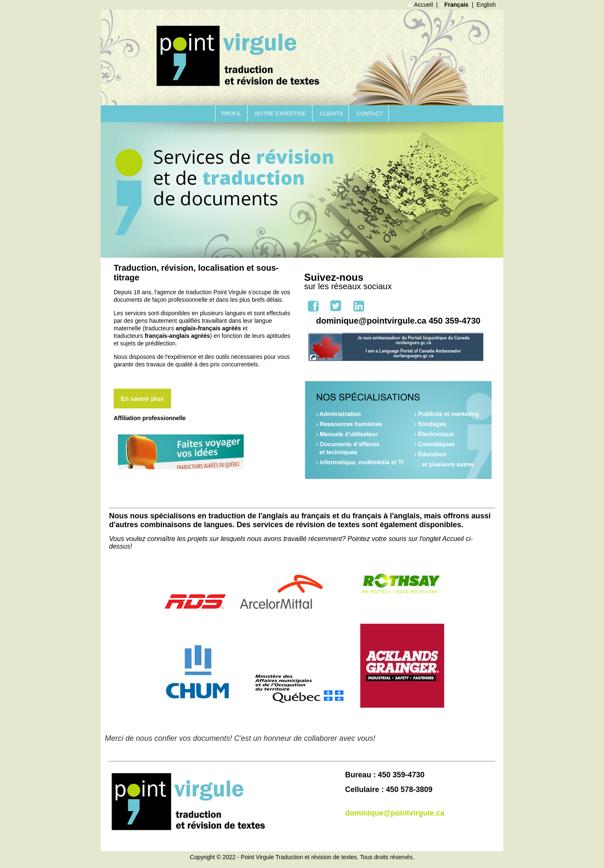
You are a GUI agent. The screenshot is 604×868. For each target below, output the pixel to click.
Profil (231, 114)
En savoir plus (142, 399)
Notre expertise (281, 114)
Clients (331, 114)
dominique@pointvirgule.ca (395, 813)
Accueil (420, 5)
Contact (370, 114)
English (486, 5)
